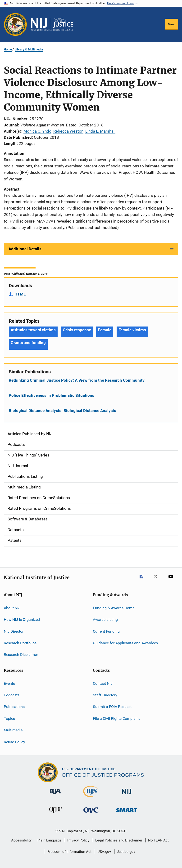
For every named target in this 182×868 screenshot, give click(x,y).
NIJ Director (14, 631)
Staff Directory (105, 695)
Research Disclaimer (21, 655)
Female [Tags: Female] (105, 330)
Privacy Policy (78, 840)
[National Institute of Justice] (127, 795)
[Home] (52, 24)
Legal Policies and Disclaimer (119, 840)
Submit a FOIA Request (112, 707)
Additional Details (25, 249)
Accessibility (21, 840)
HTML (20, 294)
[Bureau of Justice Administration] (55, 795)
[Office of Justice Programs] (15, 24)
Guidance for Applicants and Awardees (125, 643)
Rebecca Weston (68, 131)
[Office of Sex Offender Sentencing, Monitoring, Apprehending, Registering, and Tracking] (127, 813)
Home (8, 49)
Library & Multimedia (29, 49)
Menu (172, 24)
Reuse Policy (14, 742)
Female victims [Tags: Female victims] (132, 330)
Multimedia (13, 730)
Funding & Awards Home (114, 608)
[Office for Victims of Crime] (91, 813)
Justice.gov (126, 852)
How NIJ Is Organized (22, 620)
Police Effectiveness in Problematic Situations (52, 395)
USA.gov (104, 852)
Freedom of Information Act (69, 852)
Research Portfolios (20, 643)
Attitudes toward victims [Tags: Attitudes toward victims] (33, 330)
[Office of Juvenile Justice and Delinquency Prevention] (55, 814)
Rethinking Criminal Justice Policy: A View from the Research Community (77, 380)
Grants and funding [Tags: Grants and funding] (28, 343)
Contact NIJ (103, 683)
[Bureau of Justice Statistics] (91, 798)
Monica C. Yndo (37, 131)
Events (9, 683)
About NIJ (12, 608)
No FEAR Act (158, 840)
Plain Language (49, 840)
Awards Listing (105, 620)
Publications (14, 707)
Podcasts (12, 695)
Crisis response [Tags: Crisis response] (77, 330)
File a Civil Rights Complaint (116, 718)
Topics (9, 718)
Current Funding (106, 631)
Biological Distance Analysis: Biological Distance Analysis (62, 411)
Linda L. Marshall (100, 131)
